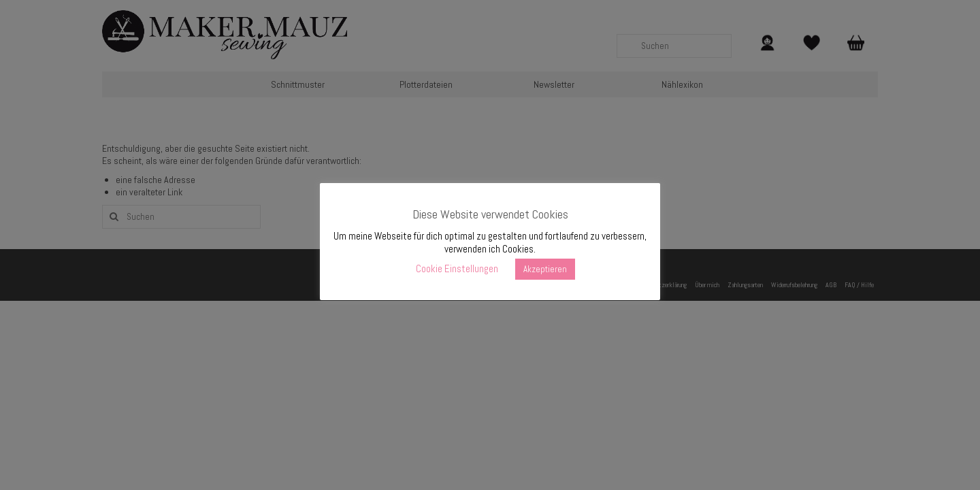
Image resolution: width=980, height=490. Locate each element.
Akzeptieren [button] (545, 269)
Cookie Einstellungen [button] (457, 268)
